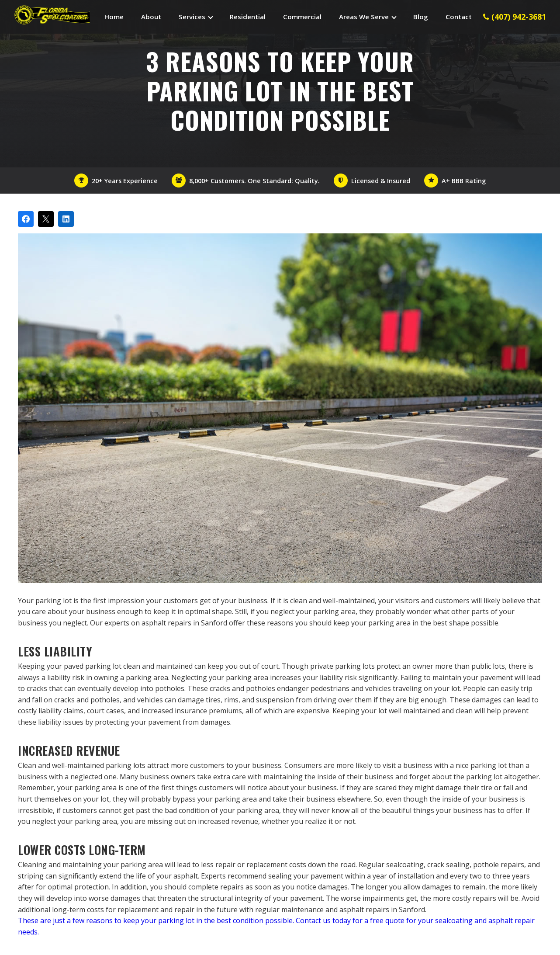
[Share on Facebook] (26, 219)
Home (114, 17)
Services (192, 17)
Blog (421, 17)
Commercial (302, 17)
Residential (248, 17)
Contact (459, 17)
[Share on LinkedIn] (66, 219)
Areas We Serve (364, 17)
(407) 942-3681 (515, 17)
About (151, 17)
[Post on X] (46, 219)
